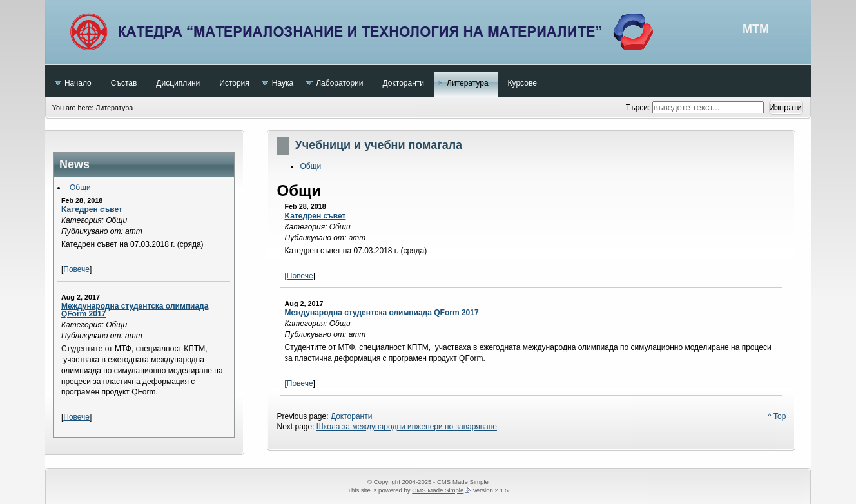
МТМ (428, 32)
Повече (76, 269)
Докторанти (352, 416)
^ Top (777, 416)
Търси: (639, 108)
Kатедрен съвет (92, 209)
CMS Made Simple (438, 490)
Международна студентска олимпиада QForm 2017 (135, 310)
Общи (80, 188)
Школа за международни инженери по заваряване (407, 427)
